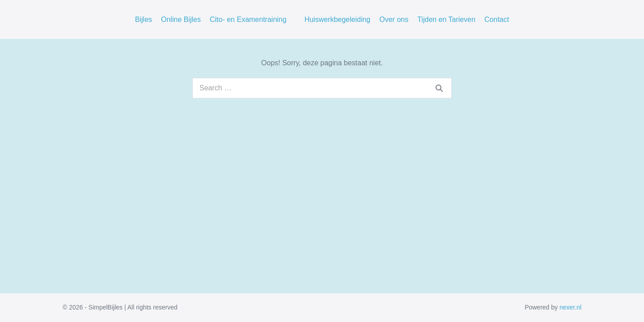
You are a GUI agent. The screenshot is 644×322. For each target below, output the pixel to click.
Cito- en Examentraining (248, 19)
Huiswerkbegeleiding (338, 19)
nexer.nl (570, 307)
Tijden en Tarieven (446, 19)
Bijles (144, 19)
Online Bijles (181, 19)
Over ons (394, 19)
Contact (497, 19)
